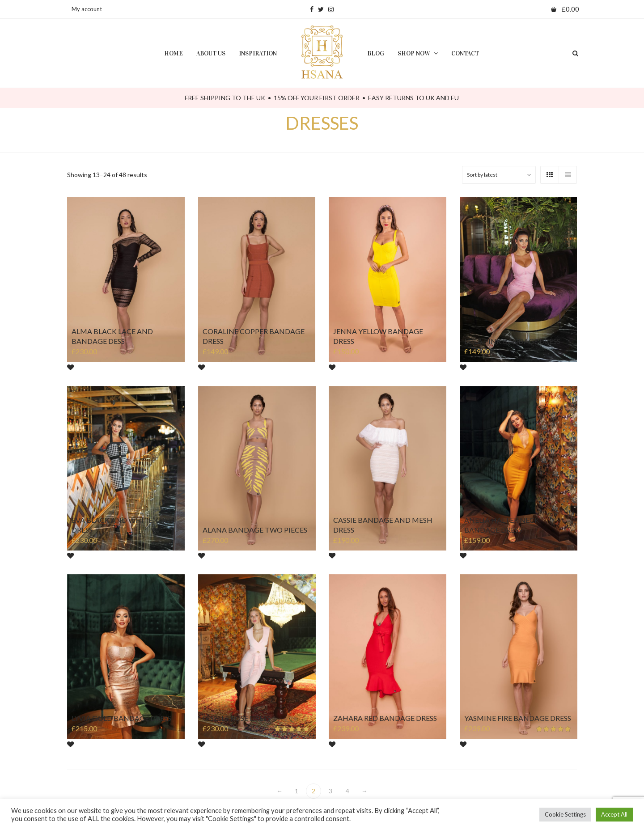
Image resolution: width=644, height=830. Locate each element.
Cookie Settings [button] (565, 814)
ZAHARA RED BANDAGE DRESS (385, 718)
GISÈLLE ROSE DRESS (237, 718)
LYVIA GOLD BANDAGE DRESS (122, 718)
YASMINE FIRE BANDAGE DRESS (517, 718)
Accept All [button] (614, 814)
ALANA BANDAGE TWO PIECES (255, 530)
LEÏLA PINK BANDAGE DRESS (512, 341)
